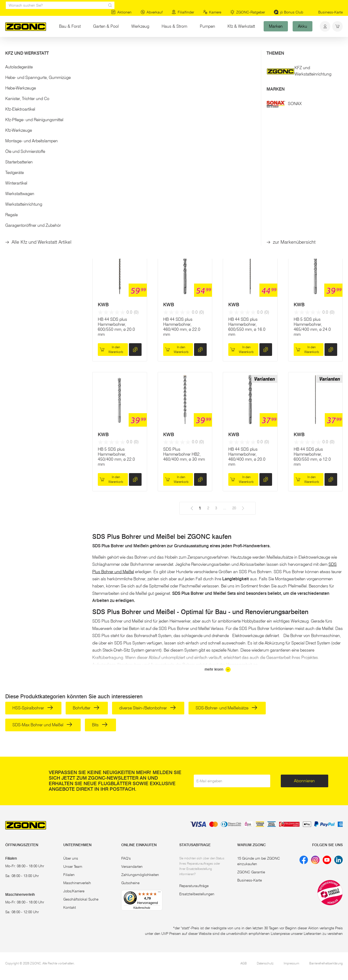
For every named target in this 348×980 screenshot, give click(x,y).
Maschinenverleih (77, 883)
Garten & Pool (106, 26)
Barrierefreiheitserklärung (326, 963)
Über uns (71, 858)
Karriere (212, 12)
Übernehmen (44, 136)
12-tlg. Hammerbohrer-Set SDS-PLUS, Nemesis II (118, 195)
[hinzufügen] (135, 220)
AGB (244, 963)
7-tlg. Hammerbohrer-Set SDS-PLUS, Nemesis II (182, 195)
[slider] (11, 107)
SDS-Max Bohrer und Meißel (42, 725)
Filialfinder (183, 12)
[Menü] (159, 893)
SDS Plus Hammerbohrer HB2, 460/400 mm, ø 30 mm (184, 454)
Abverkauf (152, 12)
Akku (303, 26)
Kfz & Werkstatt (241, 26)
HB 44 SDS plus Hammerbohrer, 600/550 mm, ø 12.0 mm (312, 457)
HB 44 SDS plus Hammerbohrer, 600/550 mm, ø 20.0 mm (116, 327)
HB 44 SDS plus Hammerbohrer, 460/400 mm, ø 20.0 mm (247, 457)
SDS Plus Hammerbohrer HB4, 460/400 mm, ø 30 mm (249, 195)
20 (213, 98)
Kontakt (70, 907)
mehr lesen (218, 670)
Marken (276, 26)
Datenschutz (265, 963)
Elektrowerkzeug (54, 47)
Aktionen (121, 12)
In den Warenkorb (111, 220)
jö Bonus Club (289, 12)
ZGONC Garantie (251, 872)
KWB (234, 175)
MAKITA (106, 175)
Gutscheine (130, 883)
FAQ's (126, 858)
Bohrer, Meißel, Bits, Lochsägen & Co (103, 47)
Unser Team (73, 866)
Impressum (291, 963)
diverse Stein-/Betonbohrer (148, 708)
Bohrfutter (86, 708)
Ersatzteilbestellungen (197, 894)
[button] (43, 89)
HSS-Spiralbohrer (33, 708)
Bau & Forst (70, 26)
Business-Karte (330, 12)
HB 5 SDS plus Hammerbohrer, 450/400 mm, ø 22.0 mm (116, 457)
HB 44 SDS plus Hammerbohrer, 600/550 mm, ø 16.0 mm (247, 327)
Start (9, 47)
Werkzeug (140, 26)
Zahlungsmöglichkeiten (140, 875)
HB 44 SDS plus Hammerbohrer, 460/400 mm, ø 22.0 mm (182, 327)
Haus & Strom (174, 26)
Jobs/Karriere (74, 891)
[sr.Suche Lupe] (110, 5)
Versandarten (132, 866)
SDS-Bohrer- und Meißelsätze (226, 708)
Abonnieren (304, 781)
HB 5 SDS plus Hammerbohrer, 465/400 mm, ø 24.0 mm (312, 327)
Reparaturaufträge (194, 886)
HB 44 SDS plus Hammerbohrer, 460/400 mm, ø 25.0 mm (312, 197)
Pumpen (207, 26)
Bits (100, 725)
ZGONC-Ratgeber (248, 12)
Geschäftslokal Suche (81, 899)
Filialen (69, 875)
